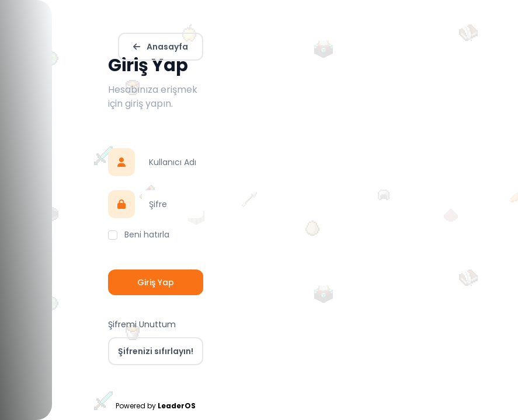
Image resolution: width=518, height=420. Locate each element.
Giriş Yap (156, 282)
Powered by (156, 406)
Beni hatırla (147, 235)
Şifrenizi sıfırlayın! (156, 351)
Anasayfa (161, 47)
